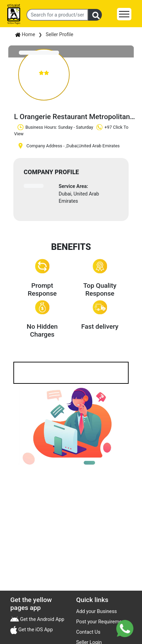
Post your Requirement (101, 622)
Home (25, 35)
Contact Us (88, 632)
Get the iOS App (35, 630)
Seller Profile (59, 35)
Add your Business (97, 611)
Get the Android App (42, 619)
